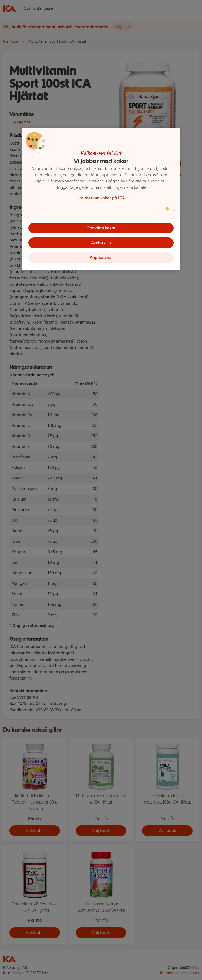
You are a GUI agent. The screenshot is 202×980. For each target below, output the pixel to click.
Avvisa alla (101, 243)
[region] (101, 199)
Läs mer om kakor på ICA (101, 198)
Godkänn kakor (101, 228)
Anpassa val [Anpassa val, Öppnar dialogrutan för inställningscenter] (101, 257)
